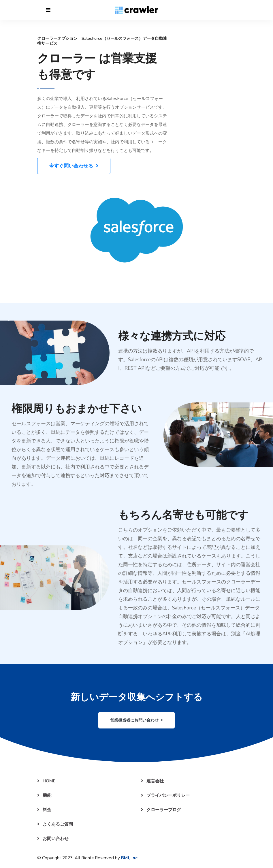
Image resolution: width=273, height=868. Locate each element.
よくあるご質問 (55, 824)
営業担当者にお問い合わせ (136, 720)
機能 (44, 795)
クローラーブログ (161, 810)
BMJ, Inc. (130, 858)
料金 (44, 810)
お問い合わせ (53, 839)
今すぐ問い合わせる (74, 166)
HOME (46, 781)
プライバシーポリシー (165, 795)
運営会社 (152, 781)
